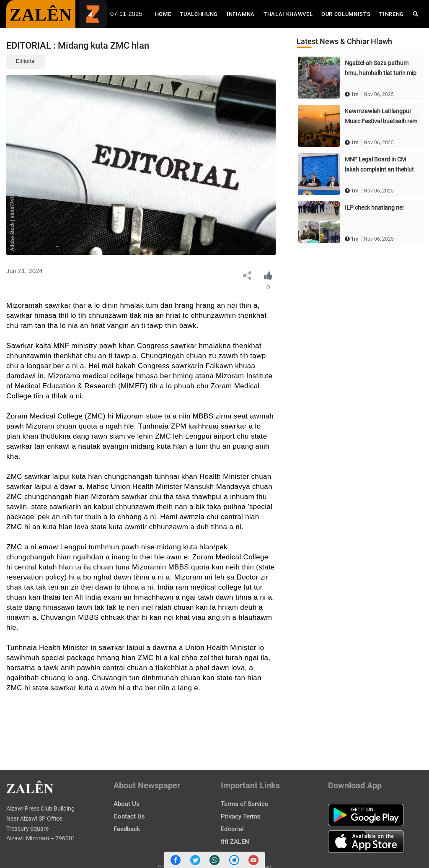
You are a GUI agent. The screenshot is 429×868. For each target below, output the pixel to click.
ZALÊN (41, 15)
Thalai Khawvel (288, 14)
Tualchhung (199, 14)
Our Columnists (346, 14)
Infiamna (241, 14)
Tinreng (392, 14)
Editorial (26, 61)
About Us (127, 804)
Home (165, 13)
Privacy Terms (241, 816)
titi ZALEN (235, 842)
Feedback (127, 829)
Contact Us (129, 816)
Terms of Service (244, 804)
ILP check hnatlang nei (374, 208)
